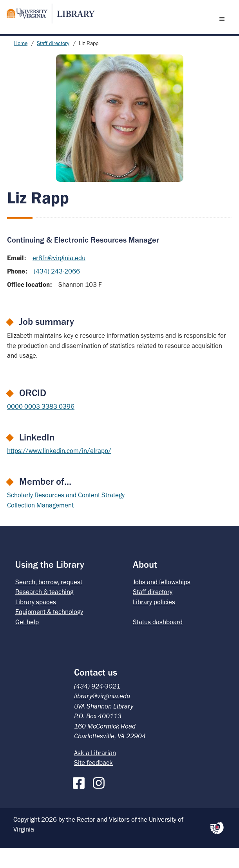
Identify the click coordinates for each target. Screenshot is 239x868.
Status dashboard (158, 642)
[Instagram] (101, 801)
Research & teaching (44, 612)
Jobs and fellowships (162, 602)
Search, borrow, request (49, 602)
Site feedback (93, 783)
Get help (27, 642)
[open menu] (224, 29)
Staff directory (53, 63)
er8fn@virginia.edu (59, 278)
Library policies (154, 622)
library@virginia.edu (102, 716)
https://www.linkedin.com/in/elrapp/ (59, 471)
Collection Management (40, 525)
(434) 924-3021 (97, 706)
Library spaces (36, 622)
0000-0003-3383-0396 (41, 426)
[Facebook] (81, 801)
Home (21, 63)
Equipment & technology (49, 632)
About (145, 584)
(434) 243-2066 (57, 291)
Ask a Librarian (95, 773)
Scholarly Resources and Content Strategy (66, 515)
